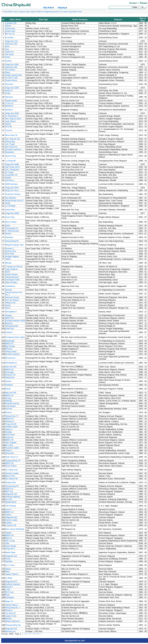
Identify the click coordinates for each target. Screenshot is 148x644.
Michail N (9, 106)
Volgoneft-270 (11, 582)
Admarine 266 (11, 67)
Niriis (7, 46)
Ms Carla (9, 445)
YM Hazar (10, 54)
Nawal (8, 389)
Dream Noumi (11, 80)
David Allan (10, 210)
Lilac (7, 49)
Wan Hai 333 (11, 367)
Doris (7, 595)
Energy (8, 398)
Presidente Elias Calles (15, 337)
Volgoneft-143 (11, 556)
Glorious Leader (12, 473)
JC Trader (9, 172)
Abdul (8, 203)
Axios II (8, 509)
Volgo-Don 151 (12, 41)
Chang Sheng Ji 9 (13, 461)
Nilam (8, 72)
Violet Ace (10, 52)
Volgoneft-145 (11, 629)
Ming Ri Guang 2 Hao (14, 245)
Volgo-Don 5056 (12, 88)
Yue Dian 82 (10, 613)
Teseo (8, 57)
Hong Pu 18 (10, 375)
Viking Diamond (12, 277)
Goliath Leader (12, 427)
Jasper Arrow (11, 616)
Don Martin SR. (12, 479)
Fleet (5, 12)
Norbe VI (9, 90)
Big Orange (10, 346)
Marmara (9, 97)
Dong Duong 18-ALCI (14, 200)
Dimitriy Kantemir (13, 354)
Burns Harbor (11, 222)
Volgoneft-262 (11, 517)
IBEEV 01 (9, 343)
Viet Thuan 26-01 (13, 167)
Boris (7, 571)
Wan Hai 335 (11, 393)
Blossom (9, 323)
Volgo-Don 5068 (12, 213)
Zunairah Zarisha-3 (13, 149)
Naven (8, 305)
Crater (8, 93)
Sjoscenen (10, 453)
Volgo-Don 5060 (12, 164)
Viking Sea (10, 377)
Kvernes (9, 409)
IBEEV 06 (9, 463)
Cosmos (9, 130)
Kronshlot (9, 37)
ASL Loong (10, 541)
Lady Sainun (11, 121)
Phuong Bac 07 (12, 228)
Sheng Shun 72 (12, 416)
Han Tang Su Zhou (13, 119)
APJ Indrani (10, 70)
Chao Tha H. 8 (11, 457)
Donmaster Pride (12, 280)
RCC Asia (9, 592)
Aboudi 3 (9, 587)
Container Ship (24, 12)
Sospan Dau (11, 482)
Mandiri (8, 619)
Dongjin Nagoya (12, 256)
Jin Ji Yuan (10, 565)
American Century (13, 194)
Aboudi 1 (9, 610)
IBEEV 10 (9, 512)
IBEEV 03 (9, 395)
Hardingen (10, 597)
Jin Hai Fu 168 (11, 78)
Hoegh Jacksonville (13, 75)
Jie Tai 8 (9, 499)
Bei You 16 (10, 34)
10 (38, 634)
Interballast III (11, 363)
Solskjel (9, 432)
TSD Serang (11, 506)
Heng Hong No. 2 (13, 608)
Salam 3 (9, 429)
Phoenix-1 (10, 248)
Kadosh (8, 61)
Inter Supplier (11, 443)
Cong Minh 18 (11, 175)
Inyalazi (8, 523)
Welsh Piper (10, 552)
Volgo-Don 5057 (12, 188)
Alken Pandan (11, 282)
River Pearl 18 (11, 135)
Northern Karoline (13, 584)
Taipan (8, 569)
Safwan (8, 533)
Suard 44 (9, 437)
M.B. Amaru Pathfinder (15, 529)
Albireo (8, 26)
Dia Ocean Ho (11, 147)
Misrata (8, 263)
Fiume (8, 559)
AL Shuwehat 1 (12, 116)
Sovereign (10, 372)
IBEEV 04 (9, 419)
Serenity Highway (13, 497)
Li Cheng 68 (10, 161)
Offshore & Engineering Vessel (47, 12)
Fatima (8, 515)
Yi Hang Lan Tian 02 (14, 266)
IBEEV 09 (9, 535)
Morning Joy (10, 631)
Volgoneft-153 (11, 494)
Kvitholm (9, 332)
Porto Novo (10, 435)
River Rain (10, 254)
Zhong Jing (10, 141)
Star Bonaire (11, 198)
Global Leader (11, 101)
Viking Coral (10, 303)
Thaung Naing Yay (13, 625)
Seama (8, 381)
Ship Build (48, 8)
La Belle (9, 578)
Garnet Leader (11, 520)
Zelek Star (10, 329)
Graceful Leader (12, 448)
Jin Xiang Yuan (12, 470)
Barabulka (10, 152)
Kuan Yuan (10, 217)
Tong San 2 (10, 549)
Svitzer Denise (11, 274)
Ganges (9, 315)
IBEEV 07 (9, 489)
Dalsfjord (9, 385)
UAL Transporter (12, 170)
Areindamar (10, 286)
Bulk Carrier (13, 12)
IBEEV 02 (9, 369)
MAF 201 (9, 491)
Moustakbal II (11, 312)
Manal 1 (9, 538)
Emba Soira (10, 31)
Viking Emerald (12, 326)
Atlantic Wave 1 (12, 605)
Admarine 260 (11, 44)
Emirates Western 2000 (15, 321)
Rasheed (9, 237)
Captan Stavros (12, 574)
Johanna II (10, 421)
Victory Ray (10, 28)
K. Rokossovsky (12, 231)
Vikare (8, 259)
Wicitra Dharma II (13, 621)
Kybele (8, 178)
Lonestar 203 (11, 23)
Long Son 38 (11, 525)
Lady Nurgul (10, 406)
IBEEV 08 (9, 318)
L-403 (8, 590)
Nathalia (9, 561)
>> (41, 634)
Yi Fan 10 (9, 103)
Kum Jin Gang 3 (12, 300)
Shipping (61, 8)
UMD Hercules (12, 184)
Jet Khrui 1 (10, 180)
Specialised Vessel (75, 12)
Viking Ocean (11, 351)
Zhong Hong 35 (12, 486)
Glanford (9, 110)
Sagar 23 (9, 601)
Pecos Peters (11, 466)
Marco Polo (10, 476)
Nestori (8, 233)
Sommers (9, 84)
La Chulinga (10, 206)
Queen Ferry (11, 156)
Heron (8, 308)
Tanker (33, 12)
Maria (8, 226)
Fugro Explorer (12, 269)
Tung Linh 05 (11, 424)
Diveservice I (11, 358)
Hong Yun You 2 (12, 190)
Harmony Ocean (12, 297)
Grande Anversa (12, 403)
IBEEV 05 (9, 440)
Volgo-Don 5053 (12, 113)
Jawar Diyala (11, 546)
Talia (7, 543)
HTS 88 (8, 127)
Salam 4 (9, 450)
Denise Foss (11, 251)
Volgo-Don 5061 (12, 64)
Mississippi (10, 341)
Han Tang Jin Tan (13, 139)
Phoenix (9, 349)
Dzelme (8, 412)
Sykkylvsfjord (11, 502)
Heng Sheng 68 (12, 241)
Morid (8, 272)
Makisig (8, 401)
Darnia (8, 124)
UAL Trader (10, 144)
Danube (9, 290)
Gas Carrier (64, 12)
